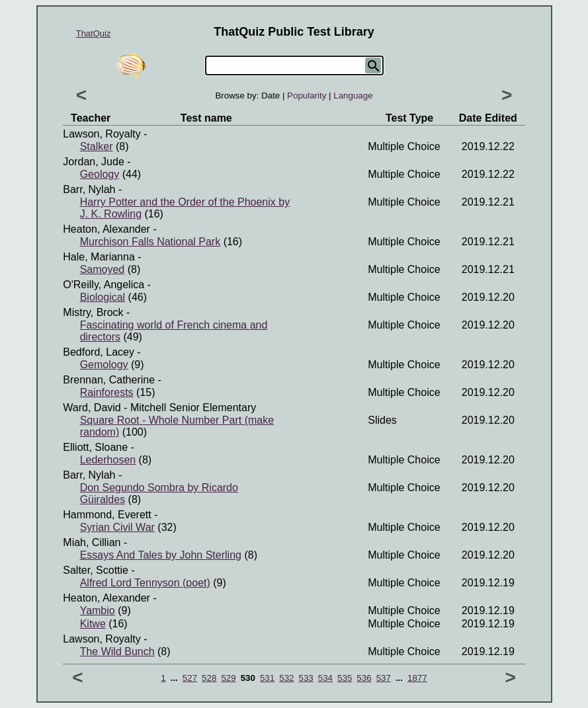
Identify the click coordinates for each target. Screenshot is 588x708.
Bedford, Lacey (99, 352)
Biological (103, 297)
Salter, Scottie (96, 570)
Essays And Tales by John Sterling (161, 555)
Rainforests (107, 392)
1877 (417, 678)
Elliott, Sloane (95, 447)
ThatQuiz (94, 33)
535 (345, 678)
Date (271, 96)
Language (353, 96)
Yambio (98, 610)
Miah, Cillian (92, 542)
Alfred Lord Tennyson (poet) (145, 583)
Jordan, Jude (94, 162)
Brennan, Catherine (109, 380)
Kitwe (93, 624)
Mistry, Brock (93, 312)
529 (228, 678)
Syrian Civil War (117, 527)
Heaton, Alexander (106, 229)
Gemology (104, 365)
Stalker (97, 146)
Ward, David (92, 408)
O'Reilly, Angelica (104, 285)
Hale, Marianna (99, 257)
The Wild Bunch (117, 651)
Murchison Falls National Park (150, 242)
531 (267, 678)
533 (306, 678)
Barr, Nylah (89, 189)
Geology (100, 174)
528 (209, 678)
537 (384, 678)
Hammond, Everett (107, 515)
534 (325, 678)
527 (190, 678)
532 (286, 678)
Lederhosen (108, 460)
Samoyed (103, 269)
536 (364, 678)
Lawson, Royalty (102, 134)
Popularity (307, 96)
